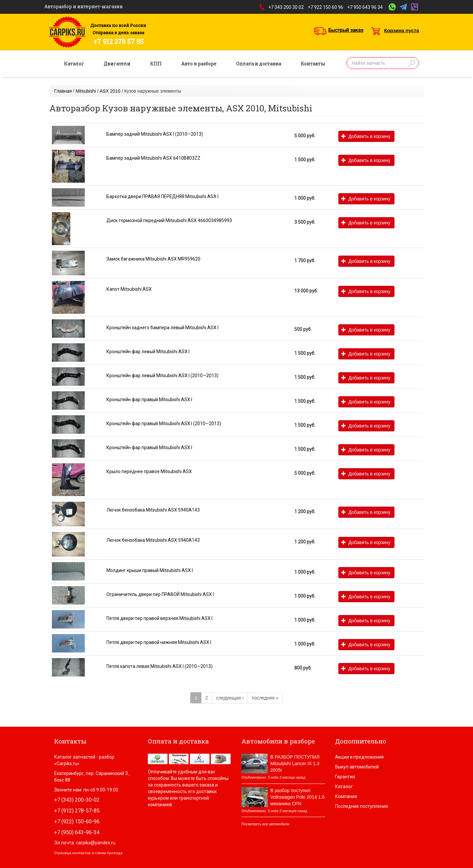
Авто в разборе (199, 64)
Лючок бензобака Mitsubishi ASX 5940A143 (153, 510)
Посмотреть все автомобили (265, 824)
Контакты (313, 64)
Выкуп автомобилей (357, 767)
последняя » (265, 698)
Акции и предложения (359, 757)
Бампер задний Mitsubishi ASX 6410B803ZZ (153, 158)
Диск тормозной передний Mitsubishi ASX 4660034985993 (169, 220)
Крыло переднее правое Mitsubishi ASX (149, 471)
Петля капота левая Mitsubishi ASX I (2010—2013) (159, 666)
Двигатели (117, 64)
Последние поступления (361, 806)
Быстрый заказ (346, 30)
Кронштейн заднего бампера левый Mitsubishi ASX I (162, 328)
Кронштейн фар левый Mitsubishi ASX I (148, 352)
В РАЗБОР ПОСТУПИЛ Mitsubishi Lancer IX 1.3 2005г (295, 764)
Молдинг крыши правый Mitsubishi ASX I (150, 570)
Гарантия (345, 777)
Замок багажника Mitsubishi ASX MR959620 (153, 259)
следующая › (230, 698)
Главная (63, 91)
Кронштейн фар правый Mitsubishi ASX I (149, 400)
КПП (156, 64)
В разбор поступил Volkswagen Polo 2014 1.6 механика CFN (297, 797)
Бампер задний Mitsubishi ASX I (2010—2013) (155, 134)
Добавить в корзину (366, 136)
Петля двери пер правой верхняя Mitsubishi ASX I (159, 618)
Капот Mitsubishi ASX (129, 289)
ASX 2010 (110, 91)
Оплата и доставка (259, 64)
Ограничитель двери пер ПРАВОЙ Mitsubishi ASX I (160, 594)
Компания (346, 796)
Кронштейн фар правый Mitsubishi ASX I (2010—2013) (164, 423)
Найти (412, 63)
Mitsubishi (86, 91)
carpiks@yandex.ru (96, 843)
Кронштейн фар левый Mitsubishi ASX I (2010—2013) (162, 376)
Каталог (74, 64)
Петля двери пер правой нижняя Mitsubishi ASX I (159, 642)
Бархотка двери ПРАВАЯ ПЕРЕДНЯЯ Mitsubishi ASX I (162, 196)
